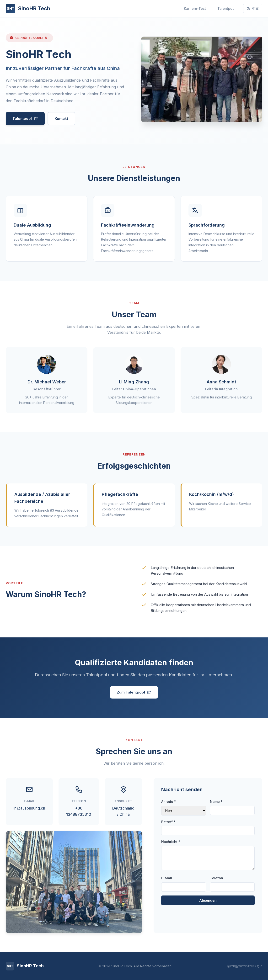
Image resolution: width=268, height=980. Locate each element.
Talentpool (226, 8)
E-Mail (167, 878)
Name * (216, 802)
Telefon (217, 878)
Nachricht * (171, 842)
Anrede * (169, 802)
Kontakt (61, 119)
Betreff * (168, 822)
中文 (253, 8)
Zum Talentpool (134, 692)
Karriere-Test (195, 8)
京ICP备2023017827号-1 (245, 966)
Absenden (208, 900)
